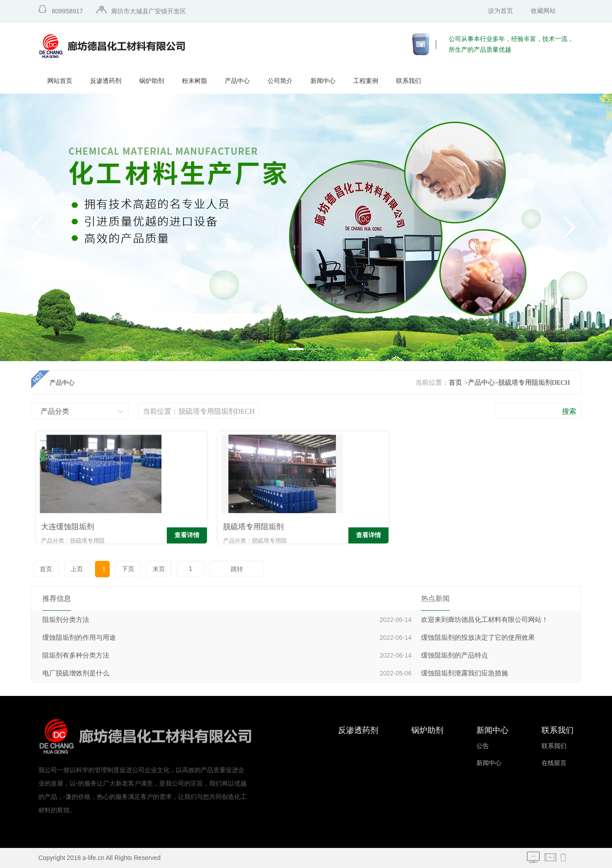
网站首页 (60, 81)
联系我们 (409, 81)
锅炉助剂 (152, 81)
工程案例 (366, 81)
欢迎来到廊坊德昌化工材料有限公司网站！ (485, 620)
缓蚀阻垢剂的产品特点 (455, 655)
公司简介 (280, 81)
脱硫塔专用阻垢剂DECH (534, 383)
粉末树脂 (194, 81)
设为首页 (500, 11)
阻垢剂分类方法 (66, 620)
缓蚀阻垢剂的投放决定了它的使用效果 (478, 638)
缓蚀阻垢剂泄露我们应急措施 (465, 673)
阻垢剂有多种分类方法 (76, 655)
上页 (75, 569)
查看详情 (143, 536)
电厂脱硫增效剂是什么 (76, 673)
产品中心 (237, 81)
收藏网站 (543, 11)
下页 (122, 569)
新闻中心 (323, 81)
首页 (455, 383)
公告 (483, 746)
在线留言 (554, 763)
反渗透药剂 (106, 81)
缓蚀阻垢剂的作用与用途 (79, 638)
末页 (152, 569)
